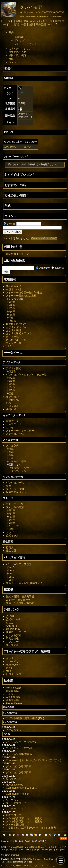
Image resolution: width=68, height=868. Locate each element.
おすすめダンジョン (17, 327)
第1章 (12, 302)
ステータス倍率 (17, 461)
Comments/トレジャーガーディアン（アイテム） (34, 760)
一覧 (24, 24)
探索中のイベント (16, 492)
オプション (12, 397)
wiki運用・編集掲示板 (18, 600)
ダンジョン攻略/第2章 (18, 766)
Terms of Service (47, 866)
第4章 (12, 311)
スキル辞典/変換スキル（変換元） (25, 818)
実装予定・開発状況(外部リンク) (25, 583)
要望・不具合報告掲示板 (20, 603)
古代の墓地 (10, 147)
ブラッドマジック (16, 803)
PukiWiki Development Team (37, 859)
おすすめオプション (20, 49)
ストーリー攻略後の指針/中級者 (24, 292)
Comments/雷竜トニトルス (22, 788)
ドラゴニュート (15, 809)
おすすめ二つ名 (17, 52)
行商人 (10, 547)
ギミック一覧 (14, 343)
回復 (11, 452)
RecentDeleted (15, 703)
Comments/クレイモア (44, 238)
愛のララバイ (14, 779)
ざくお (10, 668)
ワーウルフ (12, 800)
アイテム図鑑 (14, 368)
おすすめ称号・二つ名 (19, 333)
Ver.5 (12, 567)
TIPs (9, 346)
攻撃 (11, 449)
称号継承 (14, 406)
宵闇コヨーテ (14, 815)
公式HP (10, 616)
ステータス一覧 (15, 434)
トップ (7, 21)
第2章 (12, 305)
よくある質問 (14, 635)
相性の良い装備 (17, 55)
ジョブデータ (14, 424)
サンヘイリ (12, 661)
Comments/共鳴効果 (18, 794)
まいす (10, 658)
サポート (14, 458)
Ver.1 (12, 580)
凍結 (25, 21)
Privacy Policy (36, 866)
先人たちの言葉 (15, 507)
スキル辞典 (12, 446)
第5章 (12, 315)
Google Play (13, 629)
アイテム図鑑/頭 (15, 825)
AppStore (11, 626)
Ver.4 (12, 570)
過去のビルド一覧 (16, 340)
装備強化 (14, 400)
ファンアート (14, 642)
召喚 (11, 455)
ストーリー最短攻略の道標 (21, 296)
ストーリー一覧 (15, 504)
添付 (57, 21)
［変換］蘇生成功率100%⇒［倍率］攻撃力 (31, 828)
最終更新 (41, 24)
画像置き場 (12, 700)
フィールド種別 (15, 489)
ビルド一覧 (12, 337)
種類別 (12, 372)
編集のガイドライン (17, 254)
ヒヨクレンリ (14, 674)
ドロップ (19, 40)
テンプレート (14, 694)
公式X (9, 623)
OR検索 (58, 268)
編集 (18, 21)
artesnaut (15, 855)
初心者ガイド (14, 286)
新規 (17, 24)
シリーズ (14, 526)
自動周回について (16, 324)
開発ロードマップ (16, 632)
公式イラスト (14, 536)
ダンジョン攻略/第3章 (18, 772)
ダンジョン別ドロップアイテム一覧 (26, 375)
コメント (14, 62)
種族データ (12, 421)
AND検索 (43, 268)
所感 (11, 59)
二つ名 (10, 428)
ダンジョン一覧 (15, 483)
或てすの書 (12, 645)
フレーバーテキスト (26, 44)
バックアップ (45, 21)
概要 (11, 32)
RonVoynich (13, 665)
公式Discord (13, 619)
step (8, 671)
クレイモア (31, 7)
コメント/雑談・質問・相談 (22, 718)
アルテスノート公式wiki (20, 748)
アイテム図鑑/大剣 (15, 847)
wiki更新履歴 (13, 697)
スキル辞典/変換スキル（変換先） (25, 821)
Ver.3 (12, 573)
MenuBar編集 (14, 688)
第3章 (12, 308)
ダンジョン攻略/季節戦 (19, 754)
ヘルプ (52, 24)
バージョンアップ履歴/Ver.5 (22, 742)
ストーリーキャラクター (20, 431)
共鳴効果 (11, 409)
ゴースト (29, 147)
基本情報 (19, 37)
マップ (10, 532)
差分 (32, 21)
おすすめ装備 (14, 330)
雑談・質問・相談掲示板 (20, 596)
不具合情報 (12, 638)
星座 (11, 318)
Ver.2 (12, 577)
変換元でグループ (21, 468)
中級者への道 (14, 289)
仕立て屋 (11, 551)
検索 (31, 24)
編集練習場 (12, 691)
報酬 (11, 529)
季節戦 (12, 321)
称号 (9, 403)
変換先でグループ (21, 471)
